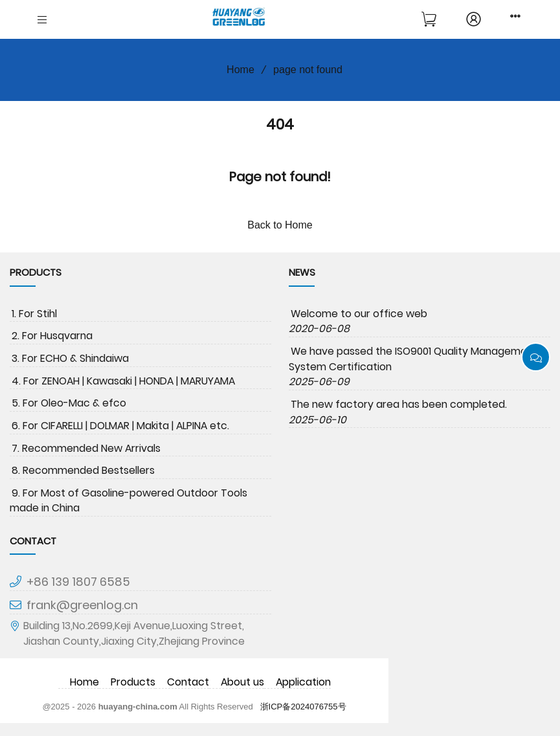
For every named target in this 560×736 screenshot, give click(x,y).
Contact (188, 682)
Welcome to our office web (359, 314)
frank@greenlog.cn (82, 605)
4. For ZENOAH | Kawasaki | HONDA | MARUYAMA (123, 381)
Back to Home (280, 225)
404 (280, 124)
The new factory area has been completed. (399, 404)
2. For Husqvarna (52, 336)
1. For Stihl (34, 314)
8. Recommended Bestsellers (83, 470)
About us (242, 682)
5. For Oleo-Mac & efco (69, 403)
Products (133, 682)
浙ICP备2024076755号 (303, 707)
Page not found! (280, 177)
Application (303, 682)
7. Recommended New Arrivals (86, 448)
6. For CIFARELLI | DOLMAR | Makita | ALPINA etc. (120, 426)
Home (236, 70)
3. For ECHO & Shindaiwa (70, 358)
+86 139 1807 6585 (78, 582)
